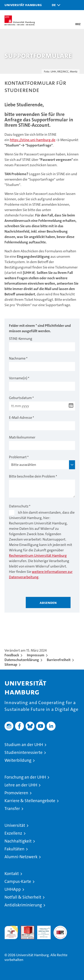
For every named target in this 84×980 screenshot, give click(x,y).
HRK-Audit (41, 930)
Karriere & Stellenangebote (30, 801)
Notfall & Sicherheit (23, 897)
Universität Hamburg (23, 5)
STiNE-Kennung (21, 339)
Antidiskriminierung (23, 905)
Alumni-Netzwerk (21, 857)
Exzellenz (13, 833)
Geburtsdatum (20, 398)
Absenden (48, 602)
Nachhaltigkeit (18, 841)
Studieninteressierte (24, 752)
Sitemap (11, 665)
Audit (25, 928)
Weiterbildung (18, 760)
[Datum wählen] (71, 406)
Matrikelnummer (22, 437)
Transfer (12, 809)
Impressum (36, 655)
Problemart (18, 457)
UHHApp (13, 889)
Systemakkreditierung (60, 928)
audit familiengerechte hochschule (11, 932)
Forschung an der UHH (25, 777)
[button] (55, 5)
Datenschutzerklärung (22, 660)
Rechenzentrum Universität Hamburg (38, 555)
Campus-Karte (18, 881)
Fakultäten (14, 849)
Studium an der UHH (24, 745)
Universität (15, 825)
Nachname (17, 358)
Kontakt (12, 874)
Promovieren (16, 793)
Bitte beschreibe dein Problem (32, 476)
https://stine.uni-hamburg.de (33, 140)
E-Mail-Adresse (20, 418)
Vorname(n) (18, 378)
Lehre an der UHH (21, 785)
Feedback (12, 655)
